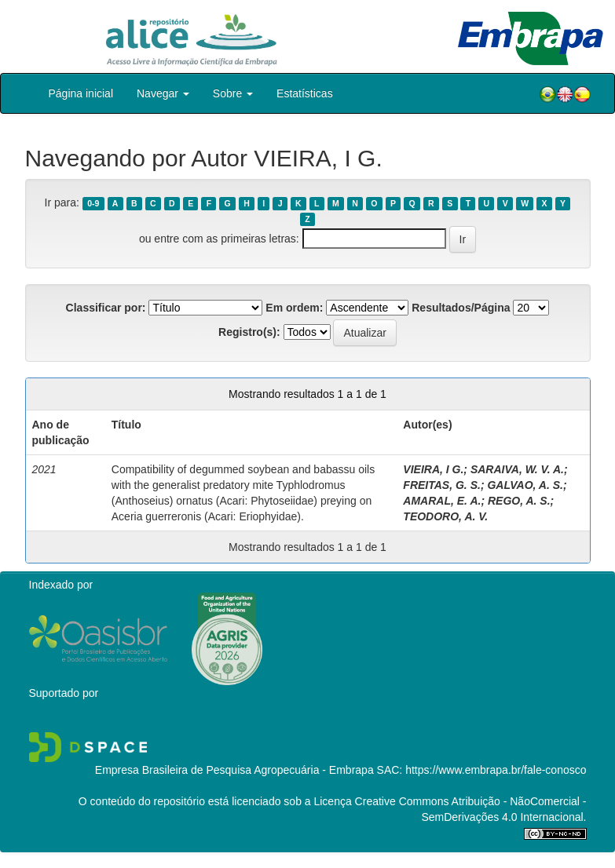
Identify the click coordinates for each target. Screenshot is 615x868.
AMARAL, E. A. (442, 501)
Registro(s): (249, 332)
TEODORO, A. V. (445, 516)
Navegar (163, 93)
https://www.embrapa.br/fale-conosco (496, 770)
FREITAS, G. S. (442, 485)
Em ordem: (294, 308)
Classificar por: (106, 308)
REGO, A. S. (519, 501)
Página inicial (81, 93)
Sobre (233, 93)
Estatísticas (305, 93)
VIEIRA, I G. (433, 469)
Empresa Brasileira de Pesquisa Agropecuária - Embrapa (234, 770)
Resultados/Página (461, 308)
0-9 (93, 203)
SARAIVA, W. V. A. (517, 469)
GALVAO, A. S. (525, 485)
